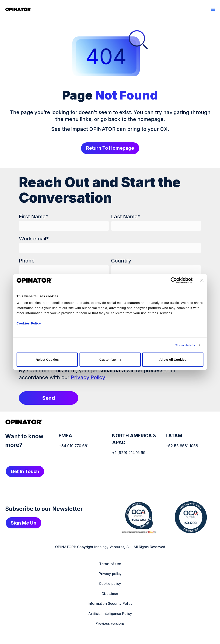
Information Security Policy (110, 604)
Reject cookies (47, 360)
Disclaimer (110, 594)
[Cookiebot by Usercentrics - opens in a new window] (174, 280)
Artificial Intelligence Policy (110, 614)
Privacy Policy (88, 378)
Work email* (34, 239)
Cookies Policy (29, 323)
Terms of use (110, 564)
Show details (185, 345)
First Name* (34, 217)
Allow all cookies (173, 360)
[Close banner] (202, 280)
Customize (110, 360)
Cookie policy (110, 584)
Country (121, 261)
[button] (213, 9)
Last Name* (126, 217)
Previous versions (110, 624)
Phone (27, 261)
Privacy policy (110, 574)
